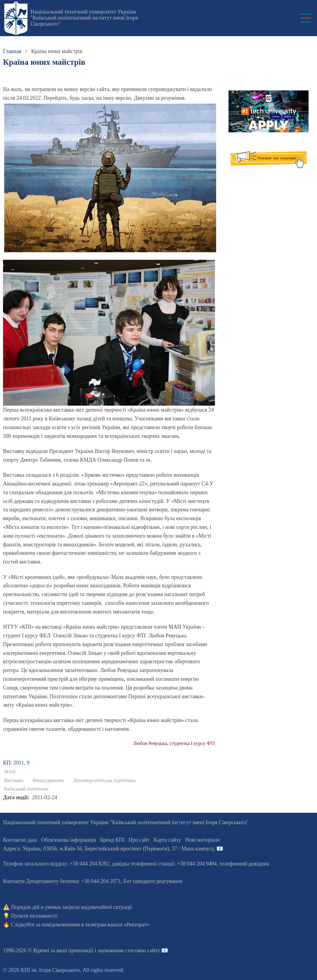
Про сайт (139, 840)
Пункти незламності (34, 916)
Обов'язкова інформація (69, 840)
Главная (12, 51)
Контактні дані (20, 840)
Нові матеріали (202, 840)
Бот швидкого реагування (153, 881)
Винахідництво (48, 781)
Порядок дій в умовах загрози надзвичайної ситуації (71, 907)
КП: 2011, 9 (16, 763)
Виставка (14, 781)
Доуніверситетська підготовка (104, 781)
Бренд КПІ (112, 840)
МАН (10, 772)
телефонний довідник (244, 864)
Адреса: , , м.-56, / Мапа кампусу (108, 849)
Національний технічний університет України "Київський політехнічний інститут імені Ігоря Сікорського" (84, 18)
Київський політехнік (26, 789)
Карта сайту (167, 840)
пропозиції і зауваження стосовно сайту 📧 (118, 950)
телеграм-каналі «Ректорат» (117, 925)
